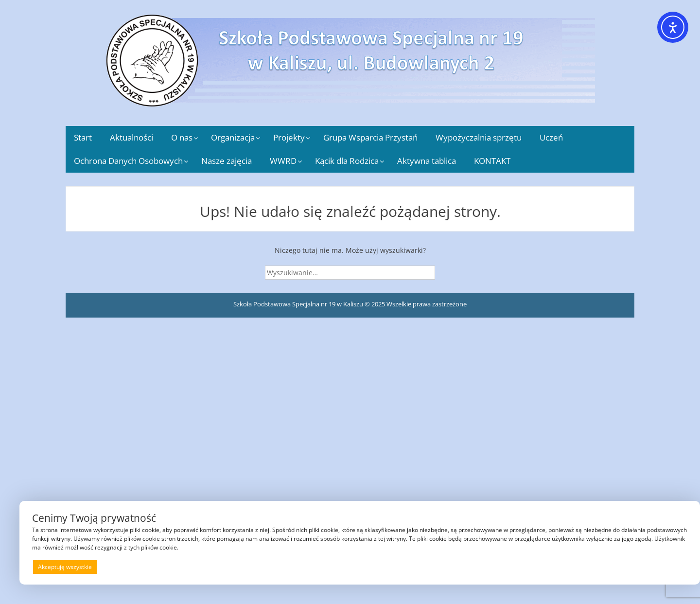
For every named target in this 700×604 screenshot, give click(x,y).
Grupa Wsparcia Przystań (370, 137)
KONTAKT (492, 161)
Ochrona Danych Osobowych (128, 161)
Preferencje (667, 566)
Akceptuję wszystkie (65, 567)
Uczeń (551, 137)
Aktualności (131, 137)
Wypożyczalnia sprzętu (479, 137)
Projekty (289, 137)
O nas (182, 137)
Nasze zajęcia (227, 161)
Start (83, 137)
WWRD (283, 161)
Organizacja (233, 137)
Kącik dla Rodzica (347, 161)
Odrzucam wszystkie (372, 567)
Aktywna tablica (427, 161)
